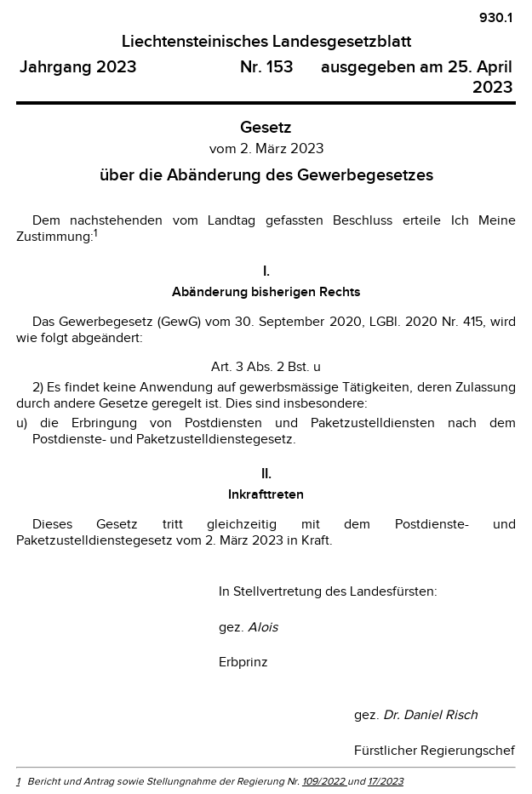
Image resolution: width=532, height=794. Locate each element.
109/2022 (325, 781)
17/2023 (386, 781)
